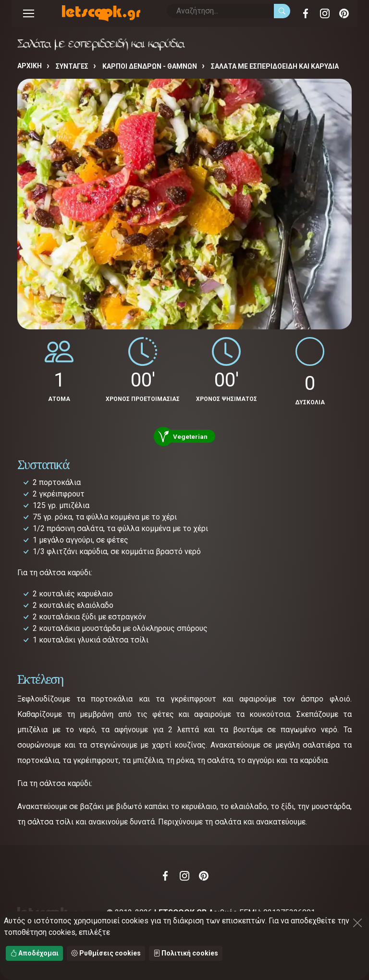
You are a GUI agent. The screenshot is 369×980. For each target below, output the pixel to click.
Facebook (306, 13)
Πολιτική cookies (186, 953)
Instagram (325, 13)
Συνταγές (72, 66)
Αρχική (30, 66)
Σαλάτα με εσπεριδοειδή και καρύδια (275, 66)
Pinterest (344, 13)
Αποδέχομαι (34, 953)
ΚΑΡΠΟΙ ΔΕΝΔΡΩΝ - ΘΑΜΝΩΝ (150, 66)
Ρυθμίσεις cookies (106, 953)
